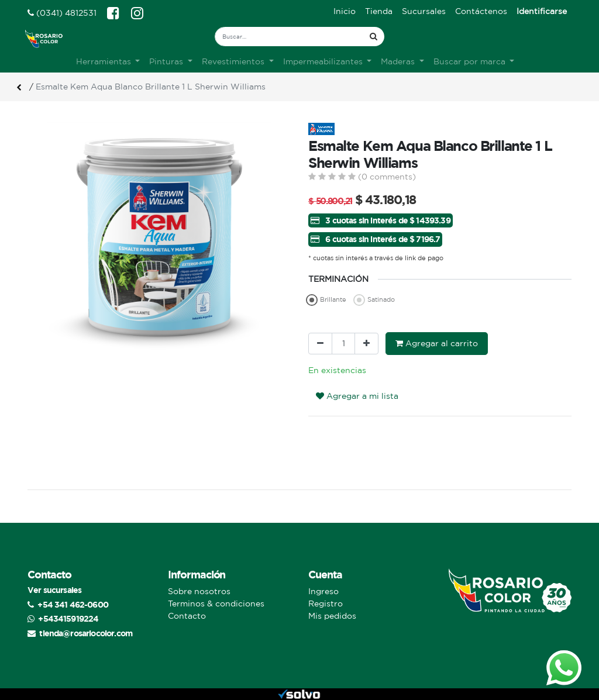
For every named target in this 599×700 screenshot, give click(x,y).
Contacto (187, 616)
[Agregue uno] (366, 344)
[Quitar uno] (320, 344)
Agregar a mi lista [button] (357, 396)
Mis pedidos (332, 616)
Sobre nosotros (199, 591)
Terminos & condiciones (216, 604)
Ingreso (323, 591)
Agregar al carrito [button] (437, 343)
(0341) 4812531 (62, 13)
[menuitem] (345, 11)
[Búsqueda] (373, 37)
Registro (326, 604)
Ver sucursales (54, 590)
